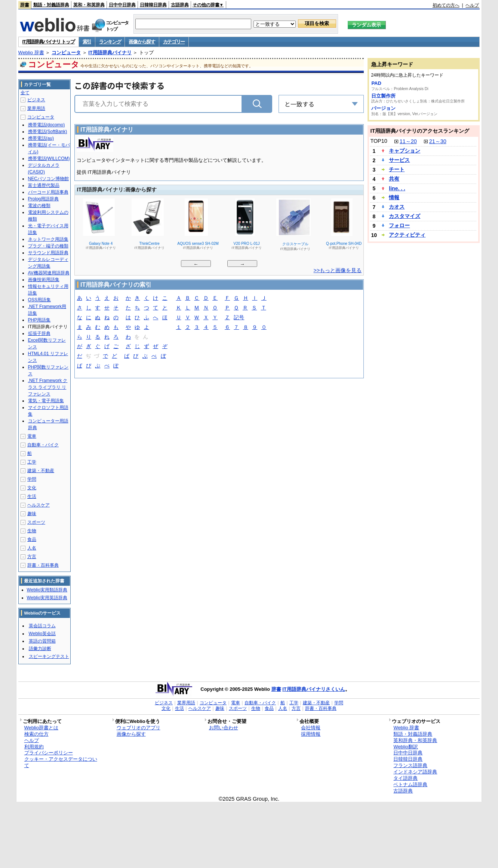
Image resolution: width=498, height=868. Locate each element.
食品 (32, 539)
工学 (32, 462)
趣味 (32, 514)
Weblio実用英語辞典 (47, 598)
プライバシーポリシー (49, 753)
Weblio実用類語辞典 (47, 590)
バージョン (383, 108)
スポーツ (36, 522)
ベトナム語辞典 (410, 784)
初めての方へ (446, 5)
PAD (376, 83)
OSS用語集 (39, 300)
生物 (32, 531)
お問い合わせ (224, 728)
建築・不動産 (41, 471)
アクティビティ (407, 235)
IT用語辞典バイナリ (110, 53)
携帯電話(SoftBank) (48, 132)
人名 (32, 548)
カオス (397, 207)
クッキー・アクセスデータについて (61, 762)
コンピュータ (66, 53)
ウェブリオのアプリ (139, 728)
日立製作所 (383, 96)
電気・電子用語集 (46, 401)
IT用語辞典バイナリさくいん (314, 689)
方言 (32, 557)
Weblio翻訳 (405, 747)
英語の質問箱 (42, 641)
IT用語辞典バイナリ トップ (49, 42)
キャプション (405, 151)
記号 (239, 318)
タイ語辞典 (405, 778)
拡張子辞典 (39, 333)
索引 (87, 42)
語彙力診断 (40, 649)
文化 (32, 488)
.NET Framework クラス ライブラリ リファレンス (48, 387)
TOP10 (379, 141)
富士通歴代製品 (44, 185)
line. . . (397, 188)
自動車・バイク (43, 445)
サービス (399, 160)
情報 (394, 197)
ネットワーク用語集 (48, 239)
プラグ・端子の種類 (48, 246)
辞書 (25, 5)
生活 (32, 496)
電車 (32, 436)
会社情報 (311, 728)
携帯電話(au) (41, 138)
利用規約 (34, 747)
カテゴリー (174, 42)
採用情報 (311, 734)
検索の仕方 (36, 734)
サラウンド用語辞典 (48, 253)
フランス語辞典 (410, 765)
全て (25, 93)
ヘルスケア (39, 505)
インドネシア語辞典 (415, 772)
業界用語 (36, 108)
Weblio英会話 (42, 634)
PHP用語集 (39, 320)
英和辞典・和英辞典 (415, 740)
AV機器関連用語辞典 (49, 273)
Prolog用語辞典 (44, 199)
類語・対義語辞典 (51, 5)
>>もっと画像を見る (338, 270)
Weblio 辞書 (31, 53)
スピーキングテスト (49, 656)
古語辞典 (180, 5)
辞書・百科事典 (43, 565)
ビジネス (36, 100)
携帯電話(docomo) (47, 125)
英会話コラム (42, 626)
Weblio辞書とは (41, 728)
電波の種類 (39, 206)
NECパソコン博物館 (48, 179)
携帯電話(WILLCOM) (49, 158)
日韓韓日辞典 (153, 5)
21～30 (438, 141)
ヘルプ (472, 5)
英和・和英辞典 (89, 5)
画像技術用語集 (44, 280)
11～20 (408, 141)
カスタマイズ (405, 216)
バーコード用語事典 (48, 192)
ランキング (110, 42)
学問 (32, 479)
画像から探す (142, 42)
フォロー (399, 225)
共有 (394, 179)
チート (397, 169)
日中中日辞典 (122, 5)
